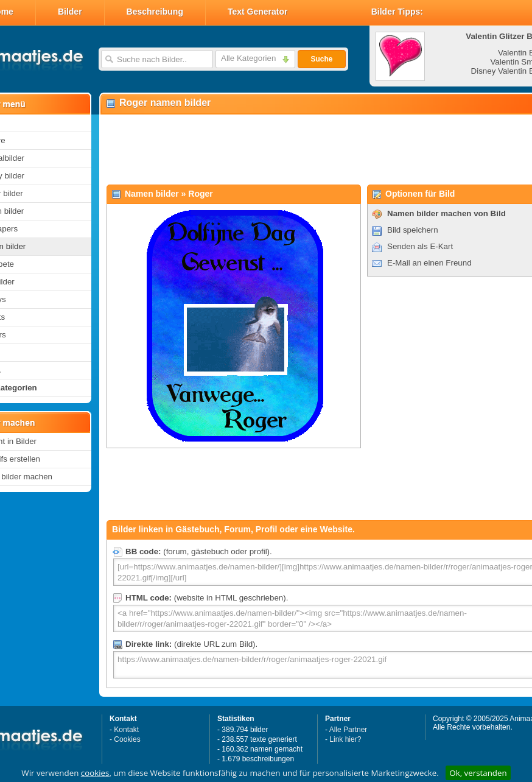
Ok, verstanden (478, 773)
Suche (321, 59)
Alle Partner (348, 730)
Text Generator (258, 12)
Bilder (70, 12)
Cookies (127, 739)
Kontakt (126, 730)
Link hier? (345, 739)
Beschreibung (155, 12)
